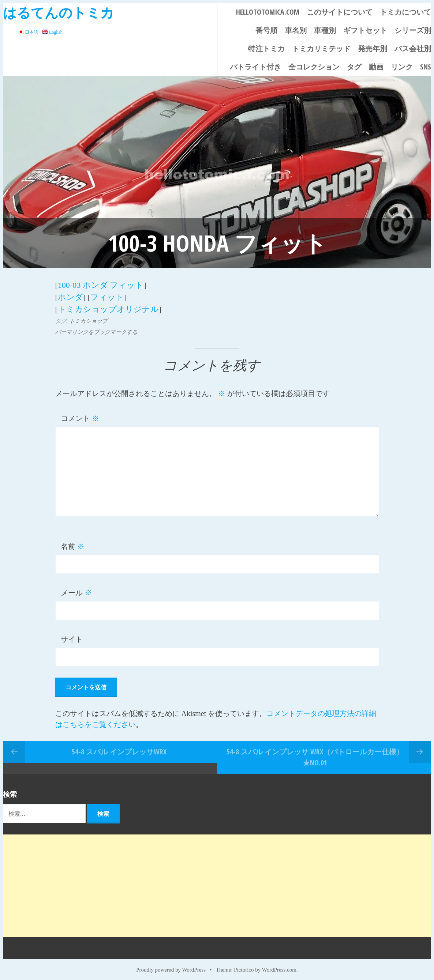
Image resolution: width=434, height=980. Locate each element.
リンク (402, 67)
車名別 (296, 30)
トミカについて (405, 12)
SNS (426, 67)
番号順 (266, 30)
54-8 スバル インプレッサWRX (119, 748)
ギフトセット (365, 30)
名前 (73, 543)
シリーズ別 (413, 30)
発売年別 (373, 48)
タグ (354, 67)
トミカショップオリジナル (108, 306)
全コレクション (314, 67)
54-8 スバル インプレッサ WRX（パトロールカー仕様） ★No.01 (315, 753)
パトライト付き (255, 67)
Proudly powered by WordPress (171, 966)
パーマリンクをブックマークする (96, 328)
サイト (72, 636)
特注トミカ (266, 48)
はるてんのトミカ (59, 12)
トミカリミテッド (321, 48)
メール (76, 589)
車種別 (325, 30)
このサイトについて (340, 12)
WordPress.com (279, 966)
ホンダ (70, 295)
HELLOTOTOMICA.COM (268, 12)
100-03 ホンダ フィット (101, 284)
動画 (376, 67)
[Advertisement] (217, 882)
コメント (80, 415)
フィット (107, 295)
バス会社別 (413, 48)
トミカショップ (88, 317)
